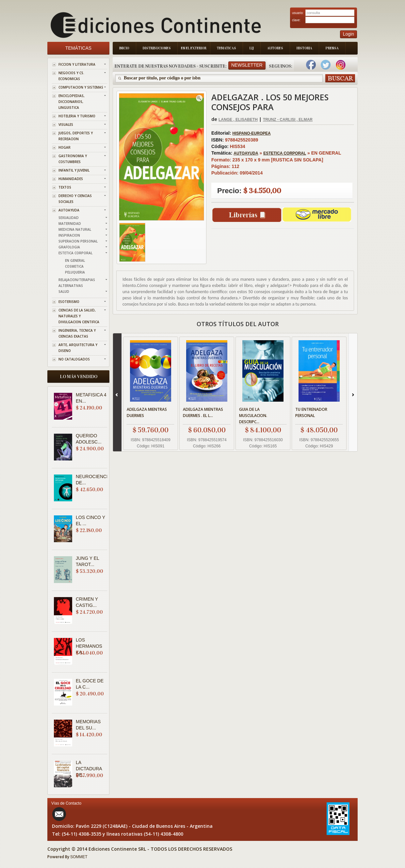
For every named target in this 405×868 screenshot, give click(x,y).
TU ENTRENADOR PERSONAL (311, 412)
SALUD (64, 292)
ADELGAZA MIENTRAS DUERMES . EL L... (203, 412)
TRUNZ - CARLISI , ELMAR (288, 120)
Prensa (332, 48)
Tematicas (227, 48)
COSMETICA (74, 266)
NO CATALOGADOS (74, 359)
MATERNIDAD (70, 224)
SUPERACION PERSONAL (78, 241)
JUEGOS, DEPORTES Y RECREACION (76, 136)
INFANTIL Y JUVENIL (74, 170)
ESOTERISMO (69, 302)
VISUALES (66, 125)
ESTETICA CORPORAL (75, 253)
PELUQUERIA (75, 272)
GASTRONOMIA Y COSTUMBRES (73, 159)
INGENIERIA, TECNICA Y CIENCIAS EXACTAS (77, 333)
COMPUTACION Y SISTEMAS (81, 87)
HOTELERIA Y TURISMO (77, 116)
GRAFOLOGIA (69, 247)
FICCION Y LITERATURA (77, 64)
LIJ (252, 48)
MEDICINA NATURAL (75, 229)
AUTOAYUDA (69, 210)
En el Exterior (194, 48)
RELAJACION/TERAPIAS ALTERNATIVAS (77, 283)
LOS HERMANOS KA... (89, 646)
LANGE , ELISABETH (238, 120)
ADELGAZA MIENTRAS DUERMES (147, 412)
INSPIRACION (69, 235)
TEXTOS (65, 187)
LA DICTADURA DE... (89, 769)
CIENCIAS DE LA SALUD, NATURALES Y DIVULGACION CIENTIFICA (79, 316)
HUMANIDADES (71, 179)
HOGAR (65, 147)
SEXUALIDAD (69, 218)
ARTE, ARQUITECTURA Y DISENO (78, 348)
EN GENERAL (75, 260)
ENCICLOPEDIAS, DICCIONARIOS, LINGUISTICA (72, 102)
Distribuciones (157, 48)
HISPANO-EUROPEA (252, 133)
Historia (304, 48)
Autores (275, 48)
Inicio (124, 48)
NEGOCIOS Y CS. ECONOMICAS (71, 76)
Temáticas (78, 48)
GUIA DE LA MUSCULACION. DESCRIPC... (253, 416)
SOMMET (79, 857)
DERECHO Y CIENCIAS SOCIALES (75, 199)
